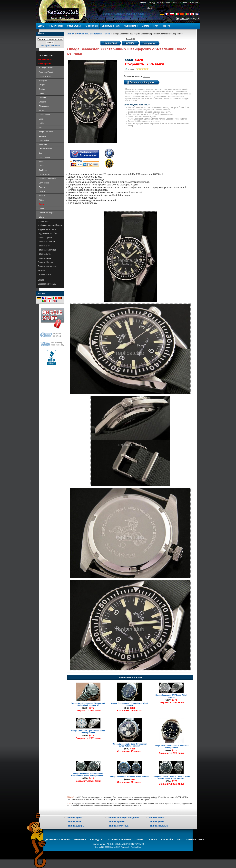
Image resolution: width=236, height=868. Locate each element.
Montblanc (43, 144)
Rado (40, 161)
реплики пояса (44, 274)
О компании (92, 26)
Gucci (41, 119)
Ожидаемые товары (47, 284)
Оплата (146, 26)
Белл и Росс (43, 183)
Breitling (42, 89)
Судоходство (131, 26)
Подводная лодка (46, 213)
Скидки (41, 280)
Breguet (42, 85)
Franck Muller (44, 115)
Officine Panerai (45, 149)
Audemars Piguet (45, 72)
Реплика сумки (45, 258)
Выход (152, 2)
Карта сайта (167, 839)
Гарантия (152, 839)
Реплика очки (44, 246)
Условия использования (120, 839)
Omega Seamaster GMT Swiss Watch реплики (171, 696)
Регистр (166, 26)
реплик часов (44, 221)
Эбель (41, 217)
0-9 (143, 844)
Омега (107, 34)
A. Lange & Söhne (46, 68)
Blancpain (42, 81)
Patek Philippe (44, 157)
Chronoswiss (44, 106)
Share (150, 8)
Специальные (74, 26)
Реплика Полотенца (47, 250)
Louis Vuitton (44, 140)
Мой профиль (164, 2)
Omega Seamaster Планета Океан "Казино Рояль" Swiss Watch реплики (171, 777)
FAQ (156, 26)
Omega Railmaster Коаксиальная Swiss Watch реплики (171, 747)
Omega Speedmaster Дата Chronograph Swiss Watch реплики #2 (88, 704)
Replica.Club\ (115, 847)
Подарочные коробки (48, 233)
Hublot (41, 123)
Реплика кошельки (46, 242)
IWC (40, 127)
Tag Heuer (43, 170)
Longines (42, 136)
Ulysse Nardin (44, 174)
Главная (142, 2)
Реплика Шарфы (45, 262)
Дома (41, 26)
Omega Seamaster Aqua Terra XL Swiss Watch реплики (88, 732)
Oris (40, 153)
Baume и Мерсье (45, 76)
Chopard (42, 102)
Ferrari (41, 110)
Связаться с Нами (111, 26)
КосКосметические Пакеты (50, 225)
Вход (175, 2)
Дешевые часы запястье (57, 839)
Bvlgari (41, 93)
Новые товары (55, 26)
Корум (41, 200)
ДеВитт (41, 191)
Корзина (183, 2)
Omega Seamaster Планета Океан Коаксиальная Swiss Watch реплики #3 (88, 775)
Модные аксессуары (47, 229)
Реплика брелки (45, 238)
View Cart (184, 19)
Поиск (41, 33)
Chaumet (42, 98)
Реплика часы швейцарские (89, 34)
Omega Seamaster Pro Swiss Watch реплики (130, 777)
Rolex (41, 166)
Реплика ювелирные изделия (47, 268)
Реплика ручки (44, 254)
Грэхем (41, 187)
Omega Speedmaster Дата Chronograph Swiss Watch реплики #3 (130, 745)
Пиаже (41, 208)
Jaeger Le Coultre (46, 132)
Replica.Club (136, 847)
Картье (41, 196)
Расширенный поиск (50, 46)
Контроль (194, 2)
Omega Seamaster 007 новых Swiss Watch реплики (130, 704)
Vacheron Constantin (47, 179)
